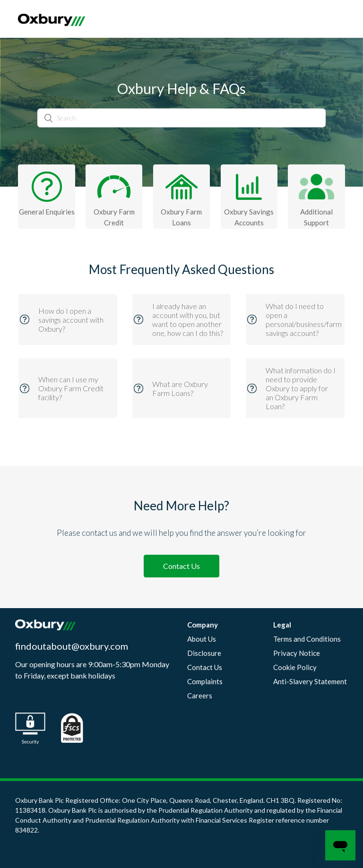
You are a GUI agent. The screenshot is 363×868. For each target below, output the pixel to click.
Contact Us (181, 566)
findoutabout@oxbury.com (72, 646)
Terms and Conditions (307, 639)
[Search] (181, 118)
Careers (200, 696)
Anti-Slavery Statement (310, 681)
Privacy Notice (297, 653)
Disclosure (204, 653)
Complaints (205, 681)
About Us (202, 639)
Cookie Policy (295, 667)
